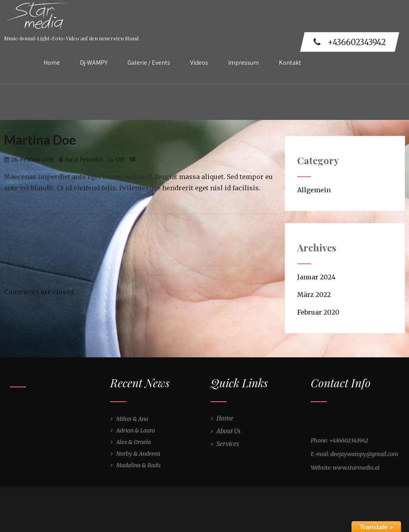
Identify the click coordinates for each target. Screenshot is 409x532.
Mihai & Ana (132, 419)
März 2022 (314, 295)
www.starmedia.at (356, 468)
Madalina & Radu (138, 465)
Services (228, 444)
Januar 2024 (316, 277)
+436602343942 (350, 42)
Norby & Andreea (138, 454)
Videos (199, 63)
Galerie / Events (149, 63)
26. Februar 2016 (32, 160)
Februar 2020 (318, 312)
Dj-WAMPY (94, 63)
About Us (228, 431)
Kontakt (290, 63)
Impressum (243, 63)
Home (52, 63)
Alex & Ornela (134, 442)
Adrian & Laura (136, 430)
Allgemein (314, 190)
